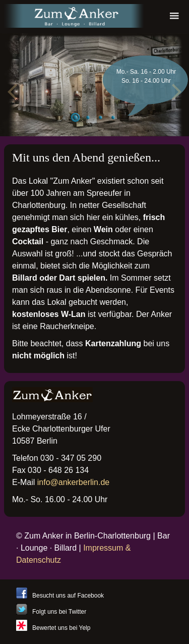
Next (174, 90)
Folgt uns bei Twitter (59, 612)
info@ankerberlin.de (73, 482)
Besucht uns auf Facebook (68, 596)
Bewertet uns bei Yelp (61, 628)
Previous (15, 90)
